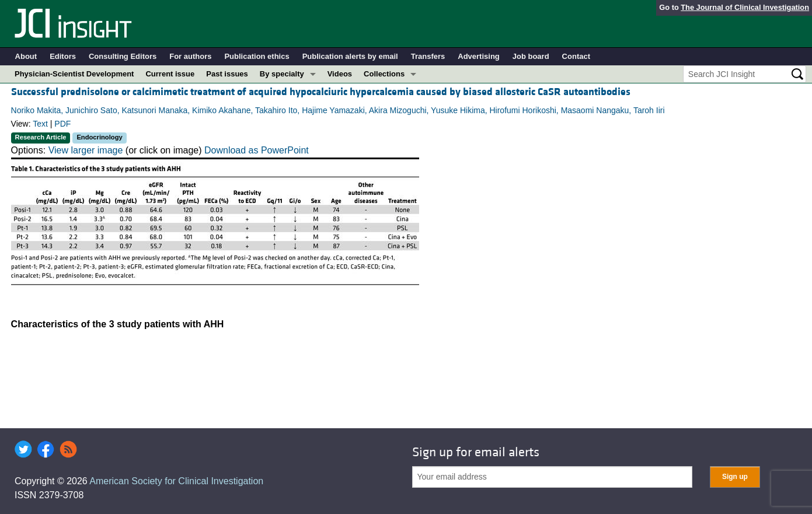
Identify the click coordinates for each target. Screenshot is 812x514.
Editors (63, 56)
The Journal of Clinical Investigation (745, 7)
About (26, 56)
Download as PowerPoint (257, 150)
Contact (576, 56)
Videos (340, 74)
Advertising (479, 56)
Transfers (428, 56)
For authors (190, 56)
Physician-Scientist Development (74, 74)
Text (40, 124)
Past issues (227, 74)
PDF (62, 124)
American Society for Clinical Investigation (176, 481)
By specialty (282, 74)
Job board (531, 56)
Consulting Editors (123, 56)
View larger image (86, 150)
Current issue (170, 74)
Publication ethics (257, 56)
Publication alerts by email (350, 56)
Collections (384, 74)
